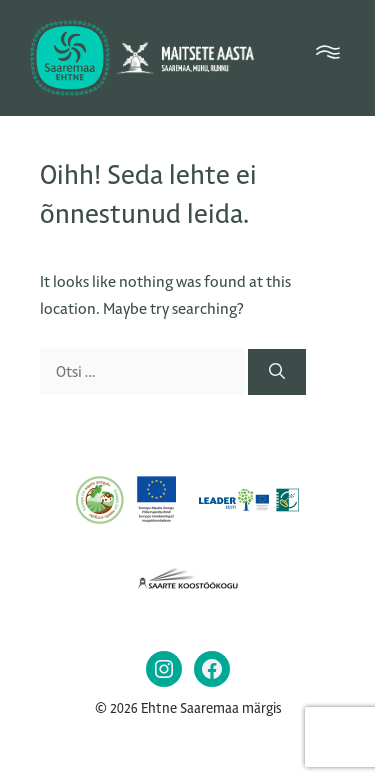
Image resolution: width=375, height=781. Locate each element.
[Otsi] (277, 372)
